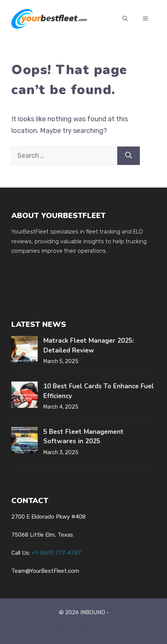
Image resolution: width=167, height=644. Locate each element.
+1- (56, 553)
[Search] (129, 156)
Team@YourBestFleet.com (45, 571)
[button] (125, 19)
